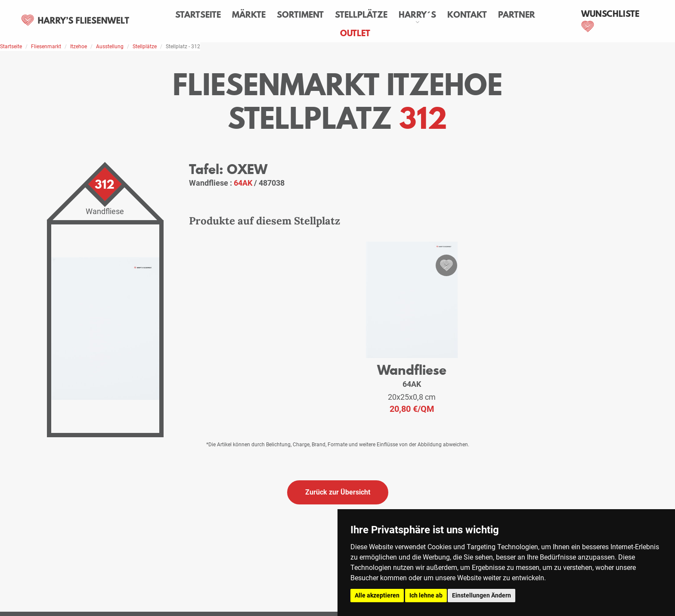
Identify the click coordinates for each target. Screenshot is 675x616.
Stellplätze (361, 15)
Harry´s (417, 15)
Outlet (355, 33)
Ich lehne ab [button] (426, 595)
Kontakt (467, 15)
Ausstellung (110, 47)
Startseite (198, 15)
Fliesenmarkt (46, 47)
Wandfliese (412, 370)
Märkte (249, 15)
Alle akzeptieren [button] (377, 595)
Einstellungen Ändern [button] (481, 595)
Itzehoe (79, 47)
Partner (517, 15)
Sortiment (300, 15)
